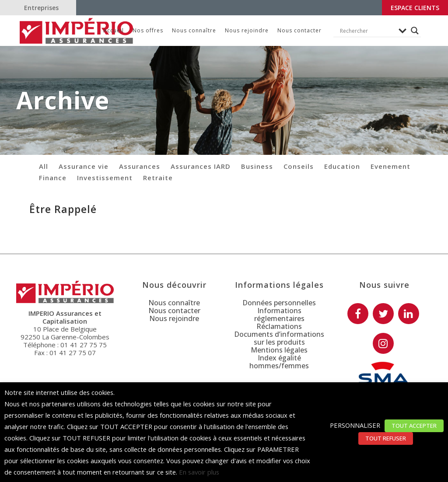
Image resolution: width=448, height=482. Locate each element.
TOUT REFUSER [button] (386, 438)
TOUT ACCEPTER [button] (414, 426)
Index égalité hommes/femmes (279, 362)
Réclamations (279, 326)
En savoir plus (199, 472)
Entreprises (41, 8)
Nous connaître (174, 303)
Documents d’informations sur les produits (279, 338)
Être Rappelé (63, 209)
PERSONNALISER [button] (355, 425)
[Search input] (367, 31)
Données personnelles (279, 303)
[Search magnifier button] (415, 31)
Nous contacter (174, 311)
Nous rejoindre (174, 318)
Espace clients (415, 8)
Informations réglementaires (279, 314)
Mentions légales (279, 350)
